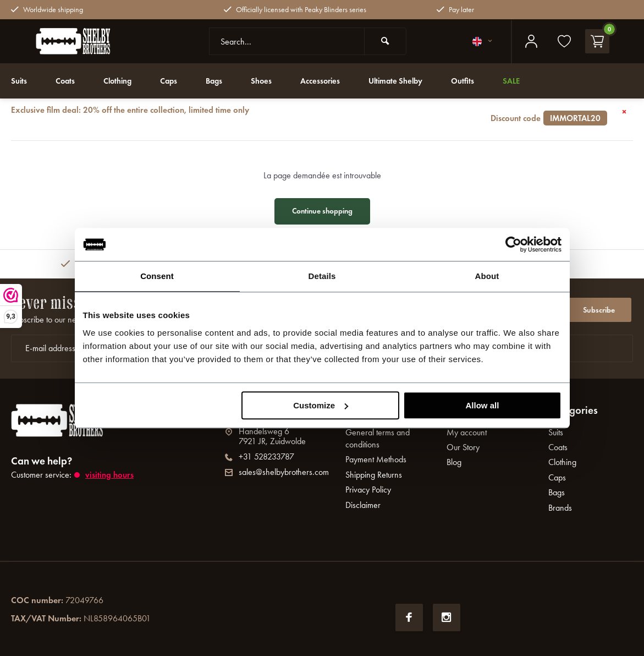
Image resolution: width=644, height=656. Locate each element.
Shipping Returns (374, 475)
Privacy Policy (368, 490)
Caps (177, 81)
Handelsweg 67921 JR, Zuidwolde (265, 436)
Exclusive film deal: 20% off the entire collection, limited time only (309, 114)
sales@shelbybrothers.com (277, 472)
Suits (20, 81)
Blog (454, 462)
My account (467, 432)
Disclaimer (363, 505)
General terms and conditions (378, 438)
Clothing (123, 81)
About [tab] (487, 276)
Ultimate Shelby (414, 81)
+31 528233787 (260, 457)
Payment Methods (376, 459)
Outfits (485, 81)
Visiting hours (110, 475)
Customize (321, 405)
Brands (560, 508)
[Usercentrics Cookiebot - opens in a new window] (513, 244)
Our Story (463, 447)
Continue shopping (322, 211)
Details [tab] (322, 276)
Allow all (483, 405)
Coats (68, 81)
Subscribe (599, 307)
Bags (224, 81)
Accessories (334, 81)
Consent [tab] (157, 276)
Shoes (273, 81)
